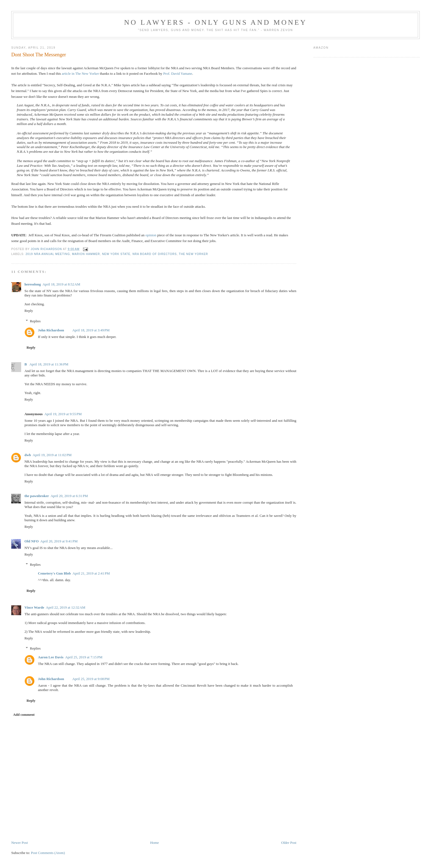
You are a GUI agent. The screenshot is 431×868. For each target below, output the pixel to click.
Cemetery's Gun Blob (54, 573)
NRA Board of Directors (155, 254)
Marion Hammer (86, 254)
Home (154, 843)
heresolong (33, 284)
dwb (28, 455)
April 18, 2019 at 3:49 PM (91, 330)
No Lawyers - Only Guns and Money (216, 22)
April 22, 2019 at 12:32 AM (66, 607)
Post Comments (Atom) (48, 853)
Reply (29, 311)
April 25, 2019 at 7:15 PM (84, 657)
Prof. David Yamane (178, 74)
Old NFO (32, 541)
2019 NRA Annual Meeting (48, 254)
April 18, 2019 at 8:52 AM (61, 284)
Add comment (24, 715)
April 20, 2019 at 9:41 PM (59, 541)
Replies (35, 321)
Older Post (289, 843)
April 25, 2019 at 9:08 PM (91, 679)
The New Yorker (193, 254)
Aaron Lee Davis (51, 657)
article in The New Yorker (80, 74)
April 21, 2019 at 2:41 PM (91, 573)
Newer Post (20, 843)
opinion (151, 235)
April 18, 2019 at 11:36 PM (49, 364)
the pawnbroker (37, 496)
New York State (116, 254)
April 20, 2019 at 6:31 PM (69, 496)
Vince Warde (34, 607)
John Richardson (51, 330)
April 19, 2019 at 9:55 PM (63, 414)
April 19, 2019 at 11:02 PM (52, 455)
